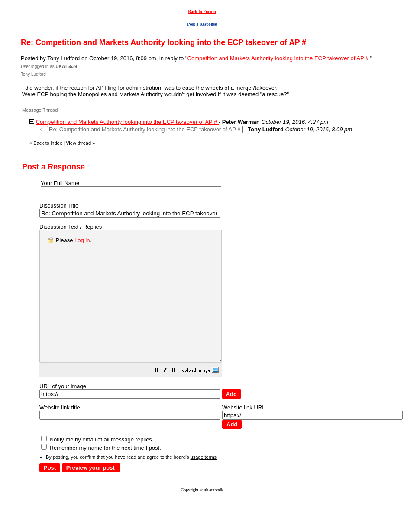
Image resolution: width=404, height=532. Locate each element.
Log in (82, 240)
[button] (178, 397)
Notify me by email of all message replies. (97, 465)
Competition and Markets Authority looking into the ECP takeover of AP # (279, 58)
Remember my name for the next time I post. (101, 474)
